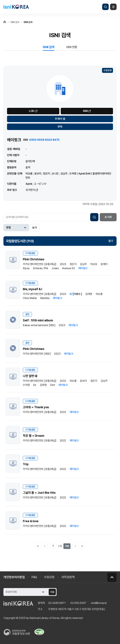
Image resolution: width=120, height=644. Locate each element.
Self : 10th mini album (38, 320)
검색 (105, 7)
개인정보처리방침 (14, 577)
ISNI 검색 (49, 47)
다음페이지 (75, 546)
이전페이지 (45, 546)
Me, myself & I (32, 289)
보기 (35, 228)
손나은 (55, 174)
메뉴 (113, 7)
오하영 (73, 174)
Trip (26, 464)
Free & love (31, 521)
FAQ (34, 577)
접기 (111, 241)
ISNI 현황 (72, 47)
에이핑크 (83, 268)
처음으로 (38, 546)
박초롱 (29, 174)
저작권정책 (68, 577)
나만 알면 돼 (30, 376)
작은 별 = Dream (33, 436)
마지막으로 (82, 546)
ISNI (85, 111)
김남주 (64, 174)
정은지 (47, 174)
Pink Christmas (34, 259)
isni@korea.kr (99, 603)
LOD (32, 111)
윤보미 (38, 174)
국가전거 (30, 190)
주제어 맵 (60, 119)
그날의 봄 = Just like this (39, 493)
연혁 (60, 127)
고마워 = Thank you (36, 407)
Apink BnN (84, 174)
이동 (67, 546)
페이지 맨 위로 (112, 577)
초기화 (108, 217)
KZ (71, 294)
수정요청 (107, 70)
